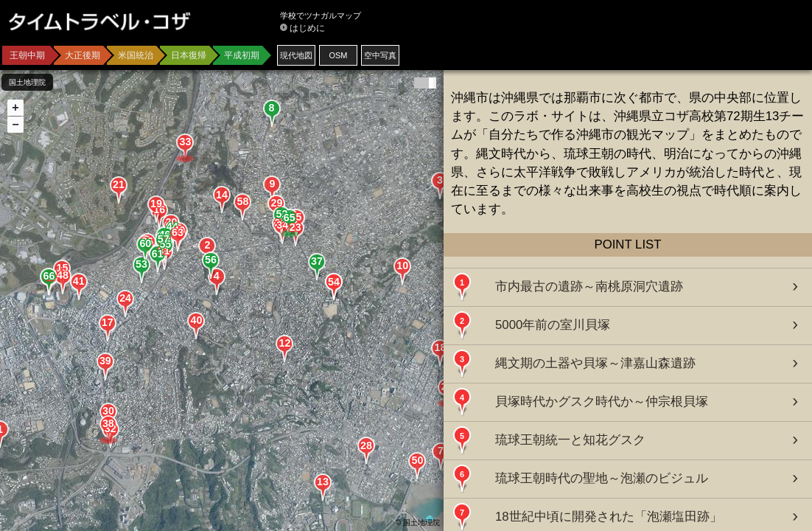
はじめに (307, 28)
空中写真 (380, 55)
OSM (338, 55)
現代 (296, 55)
